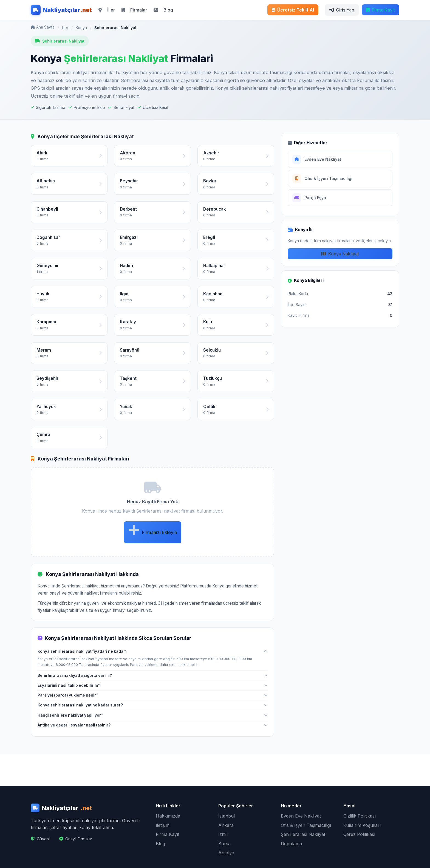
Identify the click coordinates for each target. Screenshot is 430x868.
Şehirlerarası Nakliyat (303, 834)
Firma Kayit (381, 10)
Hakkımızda (168, 816)
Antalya (226, 853)
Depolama (291, 844)
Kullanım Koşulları (362, 825)
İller (107, 10)
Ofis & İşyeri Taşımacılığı (306, 825)
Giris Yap (342, 10)
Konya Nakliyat (340, 254)
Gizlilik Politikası (360, 816)
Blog (163, 10)
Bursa (224, 844)
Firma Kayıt (168, 834)
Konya (81, 28)
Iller (65, 28)
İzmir (223, 834)
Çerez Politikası (359, 834)
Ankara (226, 825)
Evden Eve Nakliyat (301, 816)
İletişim (163, 825)
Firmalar (134, 10)
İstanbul (227, 816)
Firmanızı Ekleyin (153, 530)
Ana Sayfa (43, 27)
